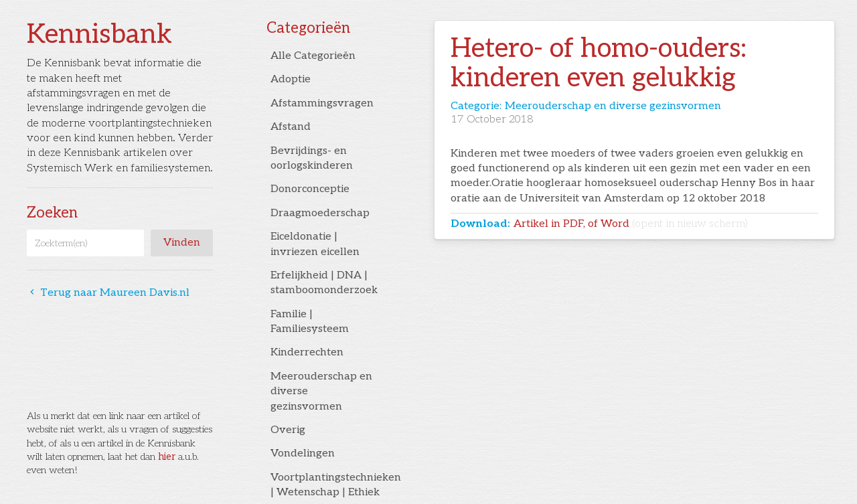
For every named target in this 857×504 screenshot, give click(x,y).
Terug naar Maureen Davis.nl (108, 293)
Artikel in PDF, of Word (631, 224)
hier (167, 457)
